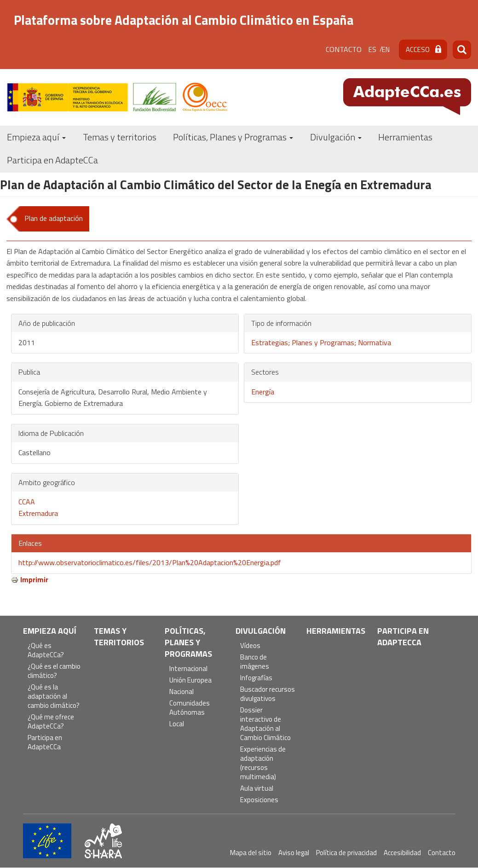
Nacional (181, 692)
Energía (263, 392)
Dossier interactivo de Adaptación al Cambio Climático (265, 724)
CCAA (27, 502)
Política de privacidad (346, 853)
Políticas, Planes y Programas (233, 137)
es (372, 49)
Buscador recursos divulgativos (268, 694)
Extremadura (38, 513)
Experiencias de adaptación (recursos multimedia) (263, 763)
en (386, 49)
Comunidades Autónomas (190, 708)
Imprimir (34, 579)
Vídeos (250, 646)
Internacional (188, 669)
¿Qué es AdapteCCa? (46, 651)
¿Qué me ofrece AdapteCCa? (51, 722)
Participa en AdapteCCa (52, 160)
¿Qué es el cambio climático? (54, 671)
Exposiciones (259, 800)
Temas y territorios (120, 137)
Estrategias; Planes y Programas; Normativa (321, 342)
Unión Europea (190, 680)
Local (177, 724)
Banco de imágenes (255, 662)
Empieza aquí (36, 137)
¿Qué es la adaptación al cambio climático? (54, 697)
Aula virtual (257, 789)
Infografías (256, 678)
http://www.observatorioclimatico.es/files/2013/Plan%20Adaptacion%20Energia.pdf (150, 562)
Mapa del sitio (251, 853)
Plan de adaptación (54, 218)
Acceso (418, 49)
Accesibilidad (402, 853)
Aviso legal (294, 853)
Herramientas (405, 137)
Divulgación (336, 137)
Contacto (344, 49)
